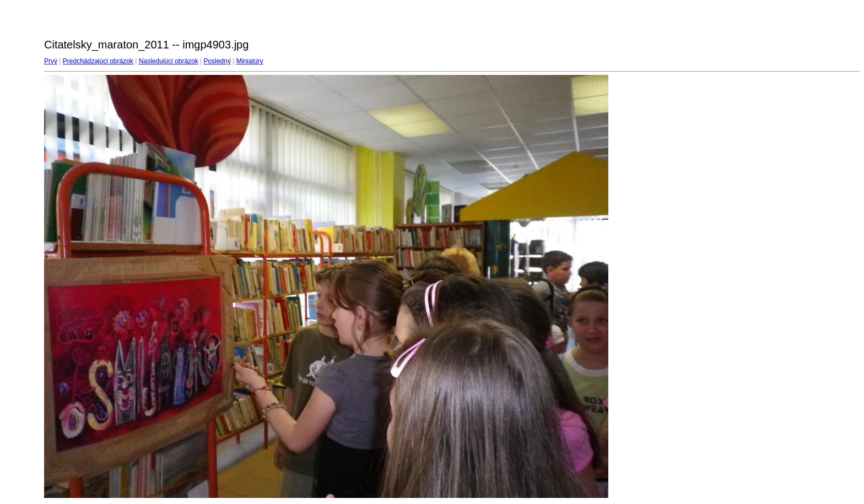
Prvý (51, 61)
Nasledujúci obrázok (169, 61)
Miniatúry (250, 61)
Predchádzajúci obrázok (98, 61)
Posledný (217, 61)
